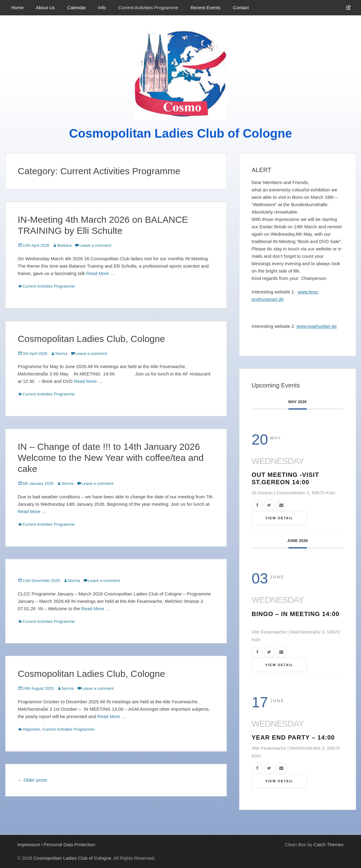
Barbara (64, 245)
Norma (61, 353)
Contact (241, 8)
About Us (46, 8)
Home (18, 8)
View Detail (279, 518)
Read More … (100, 273)
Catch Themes (329, 844)
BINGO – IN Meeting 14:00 (296, 614)
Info (102, 8)
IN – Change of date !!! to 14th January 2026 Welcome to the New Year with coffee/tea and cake (111, 458)
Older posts (33, 780)
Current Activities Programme (148, 8)
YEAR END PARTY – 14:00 (293, 737)
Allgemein (32, 729)
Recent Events (206, 8)
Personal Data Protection (69, 844)
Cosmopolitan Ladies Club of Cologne (180, 133)
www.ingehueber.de (317, 326)
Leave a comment (95, 245)
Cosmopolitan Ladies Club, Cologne (92, 339)
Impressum (29, 844)
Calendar (76, 8)
